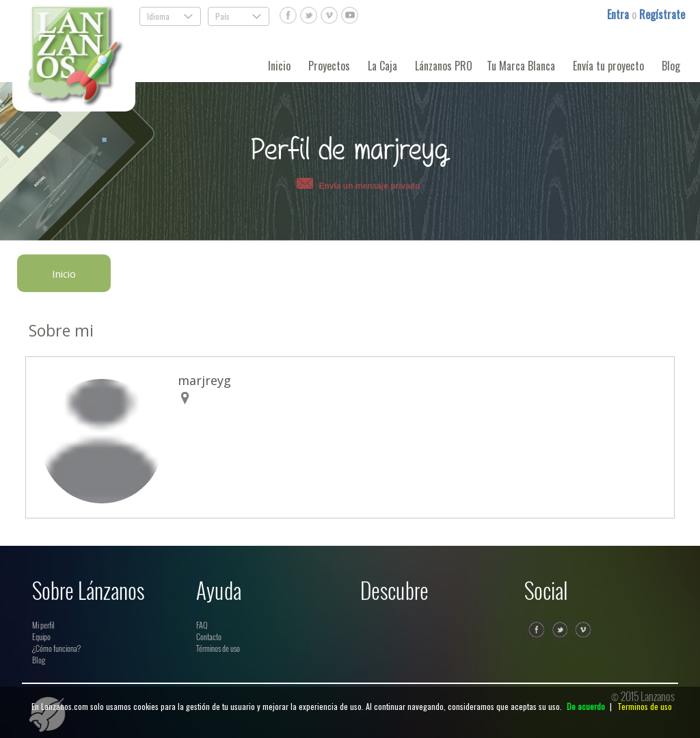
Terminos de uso (645, 706)
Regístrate (662, 14)
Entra (619, 14)
